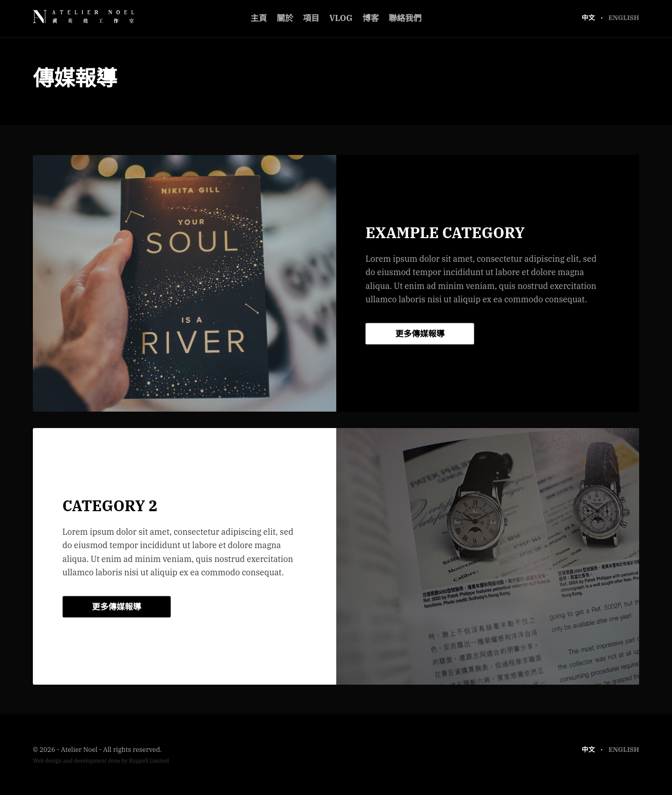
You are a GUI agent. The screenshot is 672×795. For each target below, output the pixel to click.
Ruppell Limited (149, 761)
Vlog (341, 18)
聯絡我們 (405, 18)
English (624, 18)
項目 (311, 18)
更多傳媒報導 (420, 334)
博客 (371, 18)
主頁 (259, 18)
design (53, 761)
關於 (285, 18)
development (90, 761)
